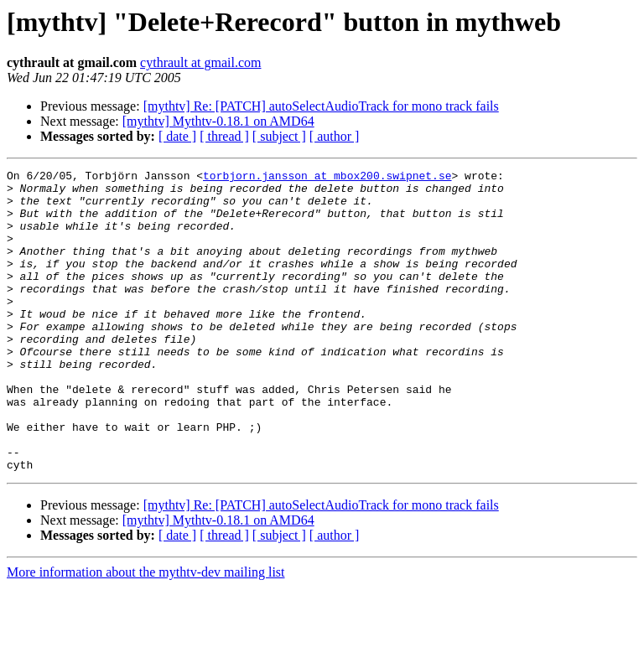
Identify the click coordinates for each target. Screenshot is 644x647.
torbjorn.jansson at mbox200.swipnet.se (327, 178)
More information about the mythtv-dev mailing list (146, 632)
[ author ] (335, 136)
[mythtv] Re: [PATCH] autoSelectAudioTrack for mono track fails (321, 106)
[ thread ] (224, 136)
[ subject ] (279, 136)
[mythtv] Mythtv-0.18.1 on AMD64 (218, 121)
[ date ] (177, 136)
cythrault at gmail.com (200, 62)
